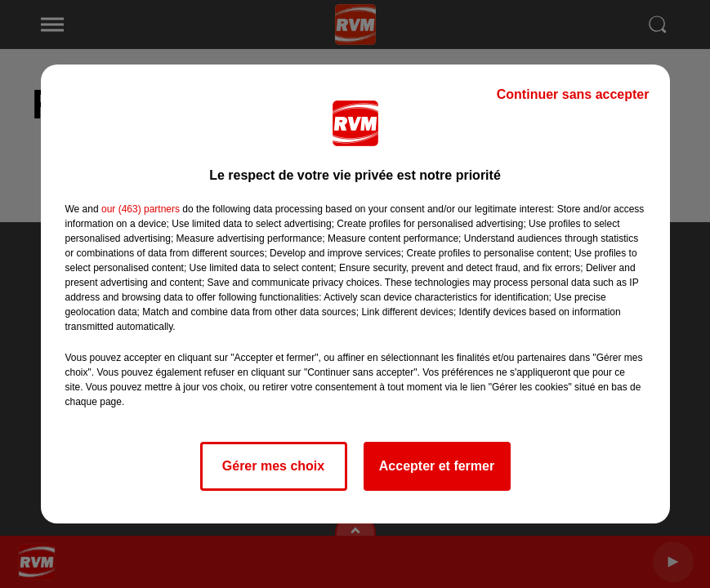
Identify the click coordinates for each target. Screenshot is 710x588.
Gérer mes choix (273, 466)
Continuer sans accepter (573, 94)
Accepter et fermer (437, 466)
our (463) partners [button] (141, 209)
